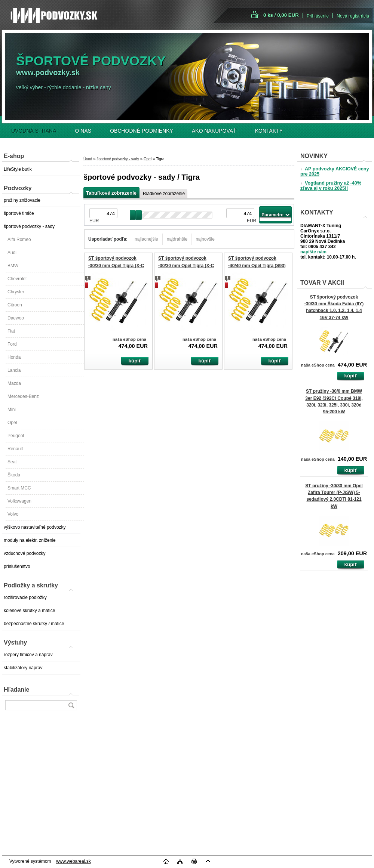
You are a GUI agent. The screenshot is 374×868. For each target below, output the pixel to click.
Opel (12, 423)
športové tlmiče (19, 213)
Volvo (13, 514)
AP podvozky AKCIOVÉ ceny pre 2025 (335, 172)
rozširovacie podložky (25, 597)
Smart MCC (19, 488)
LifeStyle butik (18, 169)
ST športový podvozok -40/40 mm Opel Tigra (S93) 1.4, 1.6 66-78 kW (257, 265)
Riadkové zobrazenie (164, 194)
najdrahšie (177, 239)
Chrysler (16, 292)
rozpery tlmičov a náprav (28, 655)
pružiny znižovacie (22, 200)
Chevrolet (17, 279)
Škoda (14, 475)
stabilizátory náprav (23, 668)
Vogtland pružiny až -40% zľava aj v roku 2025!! (331, 186)
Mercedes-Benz (23, 396)
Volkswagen (19, 501)
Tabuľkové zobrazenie (111, 193)
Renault (15, 449)
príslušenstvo (17, 566)
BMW (13, 266)
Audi (12, 253)
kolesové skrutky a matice (29, 611)
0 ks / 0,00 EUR (281, 15)
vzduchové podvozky (24, 553)
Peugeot (16, 436)
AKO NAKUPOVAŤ (214, 131)
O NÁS (83, 131)
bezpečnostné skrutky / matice (34, 624)
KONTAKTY (269, 131)
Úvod (88, 159)
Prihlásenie (318, 16)
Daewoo (16, 318)
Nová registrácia (353, 16)
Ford (12, 344)
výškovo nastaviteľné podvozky (35, 527)
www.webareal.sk (73, 861)
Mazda (14, 383)
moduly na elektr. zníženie (30, 540)
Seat (12, 462)
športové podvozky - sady (29, 226)
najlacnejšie (146, 239)
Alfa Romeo (19, 240)
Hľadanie (16, 690)
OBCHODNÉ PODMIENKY (142, 131)
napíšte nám (313, 252)
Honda (14, 357)
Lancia (14, 370)
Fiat (11, 331)
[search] (71, 705)
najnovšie (205, 239)
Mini (12, 410)
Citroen (15, 305)
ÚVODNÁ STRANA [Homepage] (34, 131)
